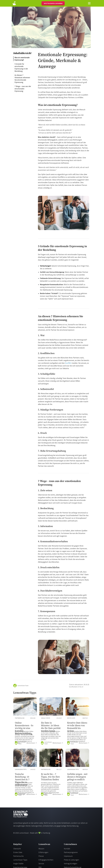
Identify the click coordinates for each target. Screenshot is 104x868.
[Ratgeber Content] (25, 722)
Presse (41, 856)
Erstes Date (18, 852)
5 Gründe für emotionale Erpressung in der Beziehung (21, 67)
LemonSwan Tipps (20, 860)
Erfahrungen (43, 852)
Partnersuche (18, 856)
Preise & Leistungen (71, 860)
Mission (41, 849)
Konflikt (68, 363)
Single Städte (18, 863)
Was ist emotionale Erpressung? (22, 59)
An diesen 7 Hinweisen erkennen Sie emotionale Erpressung (22, 79)
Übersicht (17, 849)
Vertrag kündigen (71, 863)
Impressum (68, 856)
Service (41, 863)
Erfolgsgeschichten (46, 860)
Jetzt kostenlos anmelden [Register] (53, 3)
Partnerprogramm (71, 852)
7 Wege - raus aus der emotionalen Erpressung (23, 89)
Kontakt (67, 849)
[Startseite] (14, 3)
